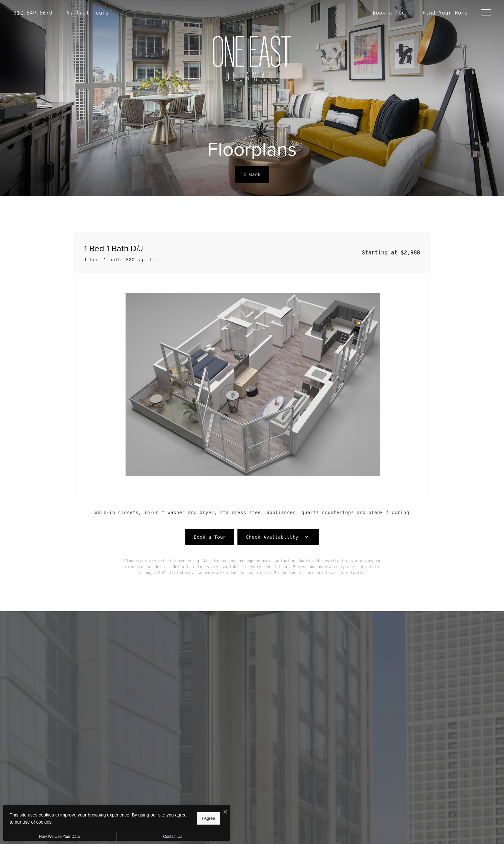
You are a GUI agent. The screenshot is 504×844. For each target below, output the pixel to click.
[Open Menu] (486, 13)
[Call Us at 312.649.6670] (33, 13)
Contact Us (173, 837)
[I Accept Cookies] (225, 812)
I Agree (208, 818)
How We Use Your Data (60, 837)
